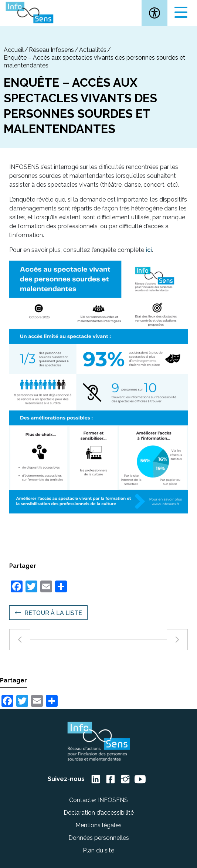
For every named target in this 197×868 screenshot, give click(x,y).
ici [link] (149, 250)
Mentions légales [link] (98, 825)
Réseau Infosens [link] (51, 50)
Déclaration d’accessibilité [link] (99, 813)
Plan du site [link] (98, 850)
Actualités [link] (93, 50)
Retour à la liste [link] (53, 613)
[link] (154, 13)
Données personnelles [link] (99, 838)
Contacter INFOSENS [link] (98, 800)
